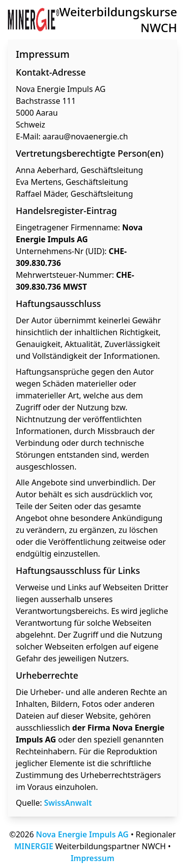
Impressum (92, 858)
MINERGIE (34, 846)
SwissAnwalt (68, 803)
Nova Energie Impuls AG (82, 834)
